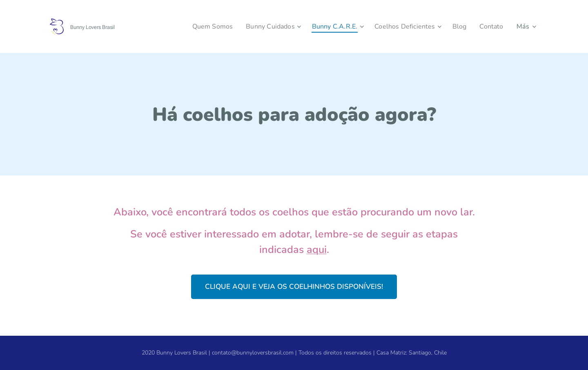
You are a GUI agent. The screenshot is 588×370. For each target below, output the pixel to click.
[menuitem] (199, 27)
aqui (317, 250)
